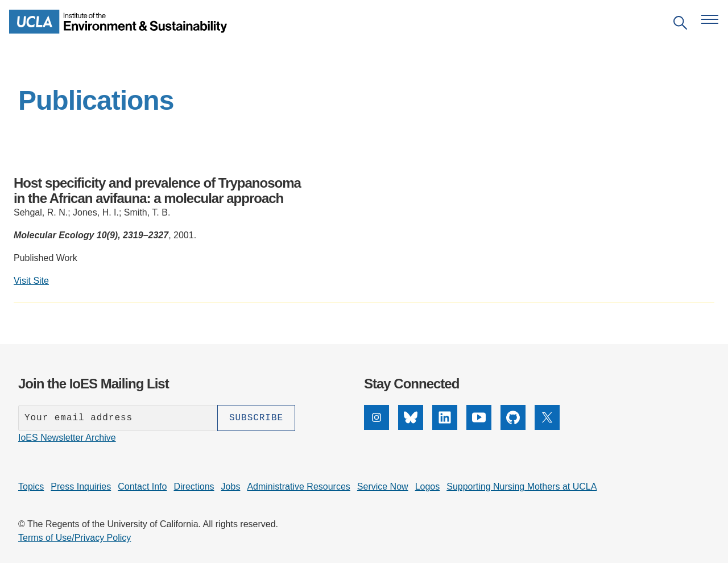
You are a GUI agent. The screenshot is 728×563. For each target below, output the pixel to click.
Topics (31, 487)
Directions (194, 487)
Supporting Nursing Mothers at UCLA (522, 487)
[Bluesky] (411, 427)
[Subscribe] (256, 418)
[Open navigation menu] (710, 19)
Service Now (383, 487)
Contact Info (142, 487)
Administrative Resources (298, 487)
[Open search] (680, 25)
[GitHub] (513, 427)
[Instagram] (377, 427)
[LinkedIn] (445, 427)
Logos (428, 487)
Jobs (231, 487)
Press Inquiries (81, 487)
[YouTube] (479, 427)
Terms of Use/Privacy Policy (75, 538)
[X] (547, 427)
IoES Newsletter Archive (67, 438)
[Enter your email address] (118, 418)
